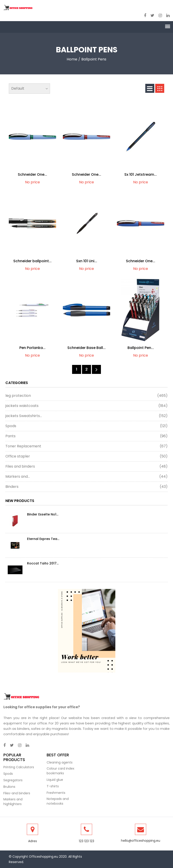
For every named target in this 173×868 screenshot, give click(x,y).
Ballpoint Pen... (141, 348)
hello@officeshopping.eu (141, 841)
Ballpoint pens (94, 59)
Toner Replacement (86, 446)
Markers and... (86, 477)
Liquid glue (55, 780)
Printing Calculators (19, 767)
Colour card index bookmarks (60, 771)
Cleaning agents (60, 762)
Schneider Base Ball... (86, 348)
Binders (86, 487)
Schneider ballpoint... (32, 261)
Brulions (9, 787)
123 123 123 (86, 841)
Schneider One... (32, 174)
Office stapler (86, 456)
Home (72, 59)
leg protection (86, 396)
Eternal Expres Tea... (43, 539)
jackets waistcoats (86, 406)
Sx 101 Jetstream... (141, 174)
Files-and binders (17, 793)
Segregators (13, 780)
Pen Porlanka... (32, 348)
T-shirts (53, 786)
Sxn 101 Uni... (87, 261)
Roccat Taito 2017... (43, 563)
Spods (86, 426)
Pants (86, 436)
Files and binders (86, 466)
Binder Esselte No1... (43, 514)
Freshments (56, 793)
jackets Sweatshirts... (86, 416)
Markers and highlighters (13, 802)
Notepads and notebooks (58, 801)
